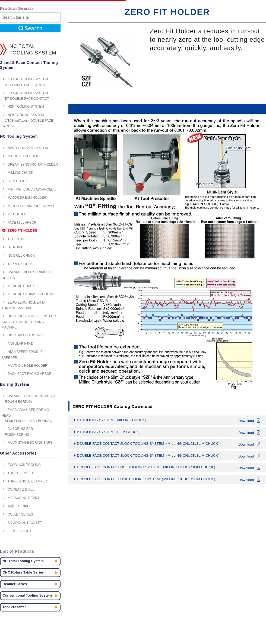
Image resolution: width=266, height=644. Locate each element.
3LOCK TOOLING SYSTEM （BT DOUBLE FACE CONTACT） (27, 96)
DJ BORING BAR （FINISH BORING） (17, 432)
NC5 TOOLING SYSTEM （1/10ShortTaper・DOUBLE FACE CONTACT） (27, 120)
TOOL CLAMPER (20, 473)
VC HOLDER (17, 214)
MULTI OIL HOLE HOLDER (28, 366)
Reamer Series (15, 584)
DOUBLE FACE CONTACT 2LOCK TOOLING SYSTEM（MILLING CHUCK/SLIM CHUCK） (168, 444)
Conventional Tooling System (27, 595)
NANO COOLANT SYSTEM (28, 148)
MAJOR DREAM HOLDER (27, 198)
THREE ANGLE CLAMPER (27, 481)
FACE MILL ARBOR (22, 223)
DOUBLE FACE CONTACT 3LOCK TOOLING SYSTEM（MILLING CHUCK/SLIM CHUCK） (168, 456)
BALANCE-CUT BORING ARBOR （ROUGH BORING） (29, 399)
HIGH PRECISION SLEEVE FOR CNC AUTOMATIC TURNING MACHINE (29, 322)
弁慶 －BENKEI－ (20, 506)
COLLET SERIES (20, 514)
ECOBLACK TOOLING (24, 465)
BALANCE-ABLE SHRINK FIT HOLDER (26, 275)
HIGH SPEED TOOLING (25, 335)
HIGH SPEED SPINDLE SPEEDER (22, 355)
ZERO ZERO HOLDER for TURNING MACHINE (24, 305)
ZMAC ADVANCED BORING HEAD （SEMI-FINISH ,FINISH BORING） (28, 415)
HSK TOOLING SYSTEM (26, 107)
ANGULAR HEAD (20, 344)
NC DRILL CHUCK (21, 256)
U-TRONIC (16, 247)
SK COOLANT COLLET (25, 523)
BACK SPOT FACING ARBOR (30, 374)
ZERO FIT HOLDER (22, 231)
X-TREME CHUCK (21, 286)
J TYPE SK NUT (20, 531)
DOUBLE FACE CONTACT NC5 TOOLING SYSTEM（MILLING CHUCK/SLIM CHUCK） (168, 468)
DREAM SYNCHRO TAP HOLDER (33, 165)
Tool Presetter (14, 607)
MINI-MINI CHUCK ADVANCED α (32, 189)
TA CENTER (17, 239)
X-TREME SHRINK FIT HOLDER (32, 294)
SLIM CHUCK (18, 181)
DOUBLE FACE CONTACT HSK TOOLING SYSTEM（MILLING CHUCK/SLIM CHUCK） (168, 480)
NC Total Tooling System (23, 561)
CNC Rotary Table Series (23, 572)
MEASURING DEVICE (24, 498)
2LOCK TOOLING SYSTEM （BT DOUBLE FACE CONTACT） (27, 82)
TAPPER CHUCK (20, 264)
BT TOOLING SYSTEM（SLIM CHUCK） (168, 433)
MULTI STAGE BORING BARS (30, 443)
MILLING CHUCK (20, 173)
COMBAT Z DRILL (21, 490)
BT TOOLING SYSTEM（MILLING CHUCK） (168, 421)
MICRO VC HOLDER (23, 156)
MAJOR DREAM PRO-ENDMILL (31, 206)
